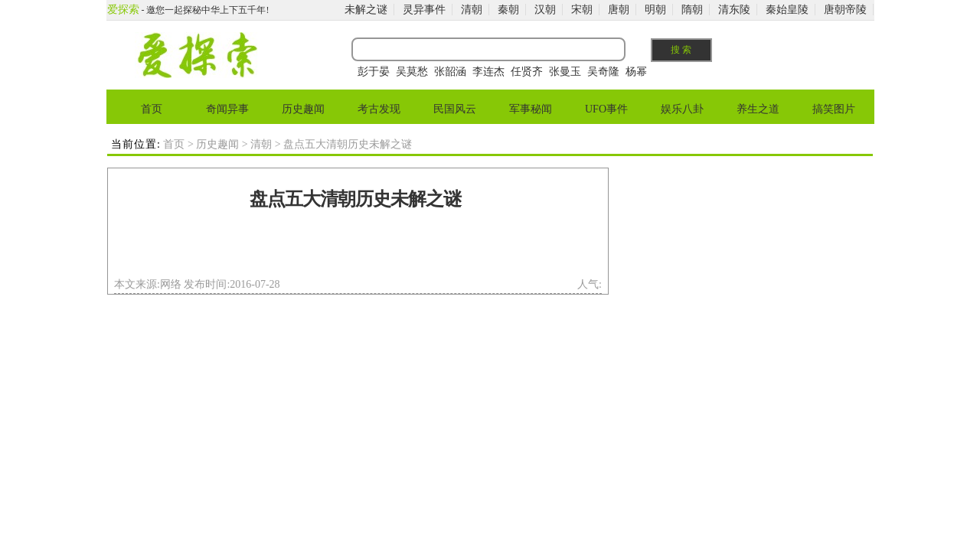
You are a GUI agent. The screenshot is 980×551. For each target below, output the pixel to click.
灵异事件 (424, 10)
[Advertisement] (355, 248)
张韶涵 (450, 72)
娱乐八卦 (682, 109)
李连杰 (488, 72)
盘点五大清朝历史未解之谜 (355, 199)
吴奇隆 (603, 72)
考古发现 (379, 109)
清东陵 (734, 10)
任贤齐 (527, 72)
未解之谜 (366, 10)
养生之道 (758, 109)
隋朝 (692, 10)
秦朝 (508, 10)
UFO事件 (606, 109)
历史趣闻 (303, 109)
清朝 (472, 10)
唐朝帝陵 (845, 10)
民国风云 (455, 109)
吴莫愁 (412, 72)
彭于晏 (374, 72)
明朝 (655, 10)
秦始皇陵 (787, 10)
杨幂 (636, 72)
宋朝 (582, 10)
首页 (152, 109)
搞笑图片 (834, 109)
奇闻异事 (227, 109)
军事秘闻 (531, 109)
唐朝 (619, 10)
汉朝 (545, 10)
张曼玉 (565, 72)
